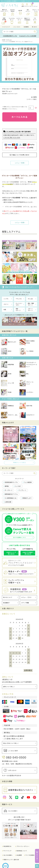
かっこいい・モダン (19, 304)
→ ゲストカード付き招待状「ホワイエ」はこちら (20, 207)
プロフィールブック (26, 383)
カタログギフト (27, 415)
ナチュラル (19, 299)
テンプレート (22, 490)
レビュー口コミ (17, 27)
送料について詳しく (9, 687)
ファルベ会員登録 (22, 525)
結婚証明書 (7, 365)
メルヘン (6, 304)
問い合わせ (34, 27)
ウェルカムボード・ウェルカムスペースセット (28, 365)
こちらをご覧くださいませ (12, 138)
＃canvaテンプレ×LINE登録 (28, 36)
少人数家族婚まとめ (11, 498)
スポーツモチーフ (30, 310)
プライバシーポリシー (23, 846)
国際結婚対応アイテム (11, 494)
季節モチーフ (18, 310)
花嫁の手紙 (26, 406)
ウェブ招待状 (26, 351)
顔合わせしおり (9, 342)
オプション (9, 40)
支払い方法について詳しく (11, 743)
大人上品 (30, 299)
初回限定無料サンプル (11, 482)
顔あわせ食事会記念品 (27, 342)
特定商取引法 (7, 846)
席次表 (6, 374)
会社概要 (19, 855)
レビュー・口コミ (26, 597)
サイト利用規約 (30, 855)
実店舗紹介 (6, 603)
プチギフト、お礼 (9, 415)
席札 (24, 374)
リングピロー (26, 392)
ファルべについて (6, 27)
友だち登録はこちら (19, 538)
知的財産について (22, 851)
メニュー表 (7, 383)
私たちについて (8, 597)
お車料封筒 (8, 502)
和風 (5, 310)
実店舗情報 (26, 27)
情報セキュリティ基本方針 (11, 860)
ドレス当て (18, 486)
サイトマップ (7, 851)
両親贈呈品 (7, 406)
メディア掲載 (25, 603)
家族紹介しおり (27, 498)
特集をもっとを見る (19, 463)
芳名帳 (6, 392)
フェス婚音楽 (28, 482)
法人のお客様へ (8, 855)
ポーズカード (9, 490)
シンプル (6, 299)
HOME (4, 40)
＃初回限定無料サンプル (10, 36)
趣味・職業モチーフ (31, 304)
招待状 (6, 351)
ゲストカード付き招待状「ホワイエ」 (17, 198)
